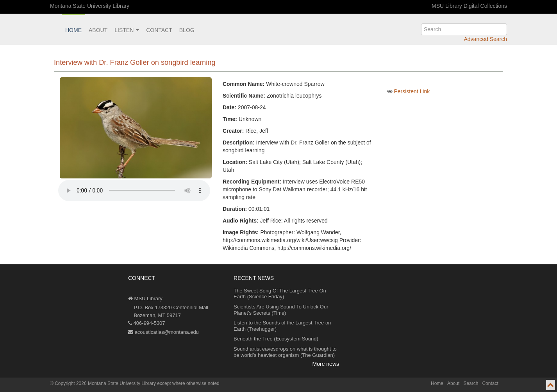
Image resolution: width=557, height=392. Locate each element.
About (98, 30)
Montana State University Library (90, 6)
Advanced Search (485, 39)
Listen (127, 30)
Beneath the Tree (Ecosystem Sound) (276, 339)
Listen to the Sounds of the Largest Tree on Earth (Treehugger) (282, 326)
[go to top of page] (551, 385)
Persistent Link (412, 91)
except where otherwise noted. (189, 383)
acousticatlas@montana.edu (163, 332)
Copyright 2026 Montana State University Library (105, 383)
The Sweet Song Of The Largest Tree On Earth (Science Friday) (280, 294)
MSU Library (145, 298)
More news (326, 364)
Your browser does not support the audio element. (134, 191)
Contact (159, 30)
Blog (187, 30)
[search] (464, 29)
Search (471, 383)
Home (73, 30)
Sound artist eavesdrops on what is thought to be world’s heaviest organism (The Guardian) (285, 352)
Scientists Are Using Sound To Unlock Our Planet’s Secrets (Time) (281, 310)
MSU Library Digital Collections (469, 6)
